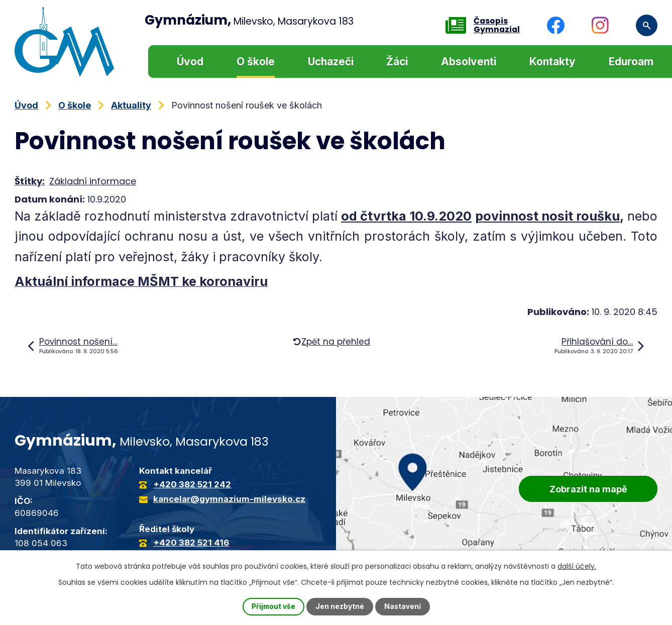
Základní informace (93, 181)
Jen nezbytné (340, 607)
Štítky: (30, 181)
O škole (256, 62)
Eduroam (631, 62)
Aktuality (131, 105)
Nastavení (403, 607)
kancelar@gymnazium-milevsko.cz (229, 499)
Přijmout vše (273, 607)
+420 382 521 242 (192, 484)
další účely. (577, 566)
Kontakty (552, 62)
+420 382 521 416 (191, 543)
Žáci (397, 62)
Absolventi (469, 62)
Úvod (190, 62)
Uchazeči (331, 62)
